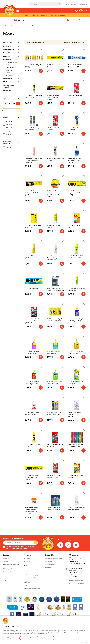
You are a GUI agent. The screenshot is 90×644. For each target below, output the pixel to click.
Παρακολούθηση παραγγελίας (54, 558)
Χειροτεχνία (25, 26)
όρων (16, 548)
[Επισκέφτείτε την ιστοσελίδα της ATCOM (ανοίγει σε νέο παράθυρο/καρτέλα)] (81, 642)
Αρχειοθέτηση (8, 79)
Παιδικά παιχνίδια (8, 26)
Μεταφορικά (49, 561)
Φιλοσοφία (6, 558)
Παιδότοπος (7, 581)
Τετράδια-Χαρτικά (9, 50)
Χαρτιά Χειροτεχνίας (12, 67)
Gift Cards (27, 561)
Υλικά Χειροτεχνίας (11, 62)
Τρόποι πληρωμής (50, 564)
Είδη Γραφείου (8, 82)
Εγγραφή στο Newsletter (14, 539)
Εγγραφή (36, 543)
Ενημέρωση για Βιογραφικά (32, 589)
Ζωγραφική (7, 56)
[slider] (4, 108)
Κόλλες (8, 65)
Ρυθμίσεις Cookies (10, 638)
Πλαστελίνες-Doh (11, 70)
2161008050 (74, 562)
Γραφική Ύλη (7, 53)
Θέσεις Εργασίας (8, 569)
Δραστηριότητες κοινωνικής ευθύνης (11, 565)
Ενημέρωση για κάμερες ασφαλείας (31, 582)
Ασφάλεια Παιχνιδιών (30, 578)
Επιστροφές (49, 567)
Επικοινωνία (7, 578)
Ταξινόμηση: (67, 42)
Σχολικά (17, 26)
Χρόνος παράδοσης (71, 4)
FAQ (25, 586)
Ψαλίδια (8, 73)
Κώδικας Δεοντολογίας (31, 575)
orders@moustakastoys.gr (77, 580)
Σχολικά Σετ (7, 90)
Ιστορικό (6, 561)
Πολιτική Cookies (44, 633)
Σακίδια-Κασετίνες (9, 46)
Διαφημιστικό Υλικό (9, 572)
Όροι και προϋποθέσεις (31, 569)
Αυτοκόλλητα (10, 75)
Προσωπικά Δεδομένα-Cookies (33, 572)
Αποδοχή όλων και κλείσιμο (48, 638)
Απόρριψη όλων (29, 638)
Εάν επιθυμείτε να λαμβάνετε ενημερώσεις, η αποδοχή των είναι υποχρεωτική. (19, 548)
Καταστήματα (83, 4)
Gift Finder (27, 558)
